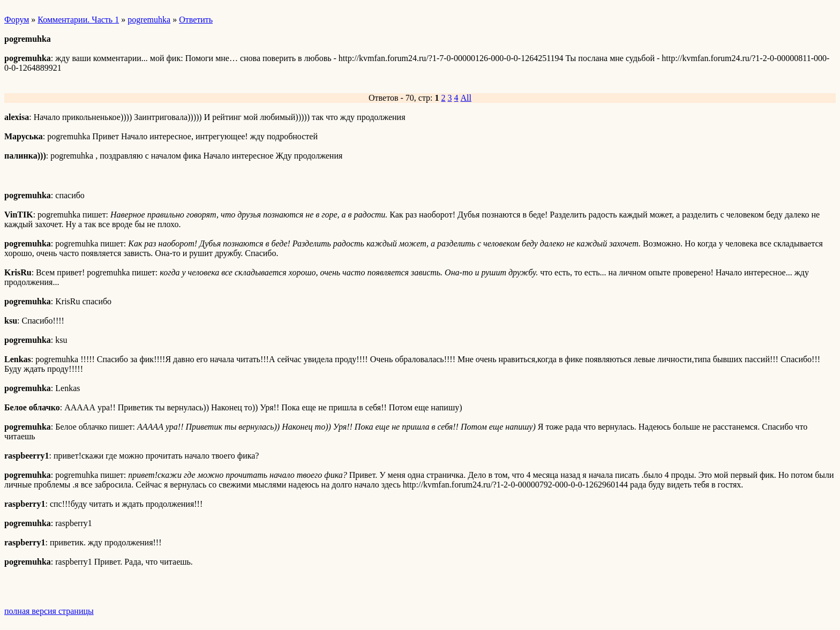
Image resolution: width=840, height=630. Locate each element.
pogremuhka (149, 20)
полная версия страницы (49, 611)
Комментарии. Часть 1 (78, 20)
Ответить (196, 20)
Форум (17, 20)
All (466, 98)
